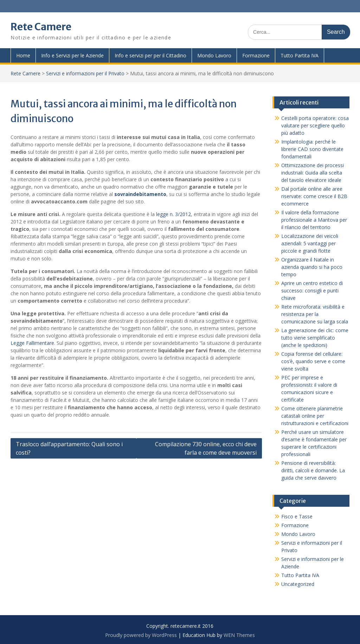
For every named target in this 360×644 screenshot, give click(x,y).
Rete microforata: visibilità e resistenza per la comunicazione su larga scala (315, 314)
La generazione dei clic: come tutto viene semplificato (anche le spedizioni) (315, 338)
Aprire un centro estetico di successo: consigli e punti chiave (312, 291)
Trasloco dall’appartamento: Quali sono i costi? (69, 448)
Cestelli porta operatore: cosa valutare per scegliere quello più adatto (315, 125)
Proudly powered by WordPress (141, 635)
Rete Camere (41, 27)
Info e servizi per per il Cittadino (150, 55)
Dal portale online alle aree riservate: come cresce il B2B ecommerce (314, 196)
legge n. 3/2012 (173, 214)
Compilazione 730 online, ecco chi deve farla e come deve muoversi (206, 448)
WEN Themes (239, 635)
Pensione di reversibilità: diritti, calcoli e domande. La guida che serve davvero (313, 470)
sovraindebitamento (140, 194)
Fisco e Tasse (297, 516)
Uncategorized (298, 584)
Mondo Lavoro (214, 55)
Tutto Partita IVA (300, 55)
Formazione (256, 55)
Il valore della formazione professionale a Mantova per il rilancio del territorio (314, 220)
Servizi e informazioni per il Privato (85, 73)
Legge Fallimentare (32, 343)
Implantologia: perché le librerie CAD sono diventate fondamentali (312, 149)
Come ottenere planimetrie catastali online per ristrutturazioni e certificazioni (315, 416)
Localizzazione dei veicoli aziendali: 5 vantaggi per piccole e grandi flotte (310, 243)
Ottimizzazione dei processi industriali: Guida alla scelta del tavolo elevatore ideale (313, 173)
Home (23, 55)
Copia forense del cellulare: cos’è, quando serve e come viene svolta (313, 361)
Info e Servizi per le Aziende (72, 55)
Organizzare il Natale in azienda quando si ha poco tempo (312, 267)
